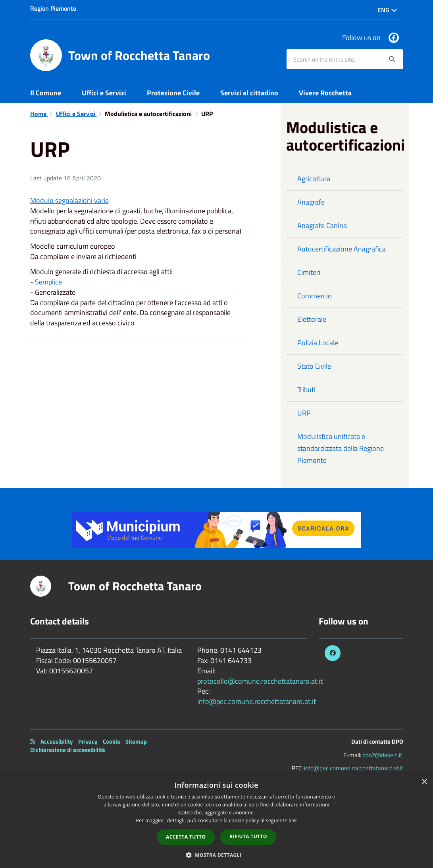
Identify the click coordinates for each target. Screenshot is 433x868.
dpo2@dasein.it (382, 755)
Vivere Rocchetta (325, 93)
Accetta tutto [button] (186, 837)
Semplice (48, 282)
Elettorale (312, 319)
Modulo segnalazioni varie (69, 200)
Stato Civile (314, 366)
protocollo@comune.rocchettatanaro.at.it (260, 681)
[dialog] (216, 821)
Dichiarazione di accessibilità (68, 750)
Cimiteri (309, 272)
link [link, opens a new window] (293, 821)
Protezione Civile (173, 93)
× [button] (424, 782)
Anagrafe (311, 202)
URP (304, 413)
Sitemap (136, 741)
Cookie (112, 741)
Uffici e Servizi (104, 93)
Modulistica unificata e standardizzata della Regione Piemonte (341, 448)
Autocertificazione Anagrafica (342, 249)
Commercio (315, 296)
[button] (217, 855)
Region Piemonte (53, 8)
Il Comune (46, 93)
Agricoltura (314, 179)
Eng (387, 10)
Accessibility (57, 741)
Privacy (88, 741)
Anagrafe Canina (322, 225)
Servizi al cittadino (249, 93)
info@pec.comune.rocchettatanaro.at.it (257, 701)
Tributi (306, 390)
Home (39, 114)
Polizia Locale (318, 343)
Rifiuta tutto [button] (248, 836)
